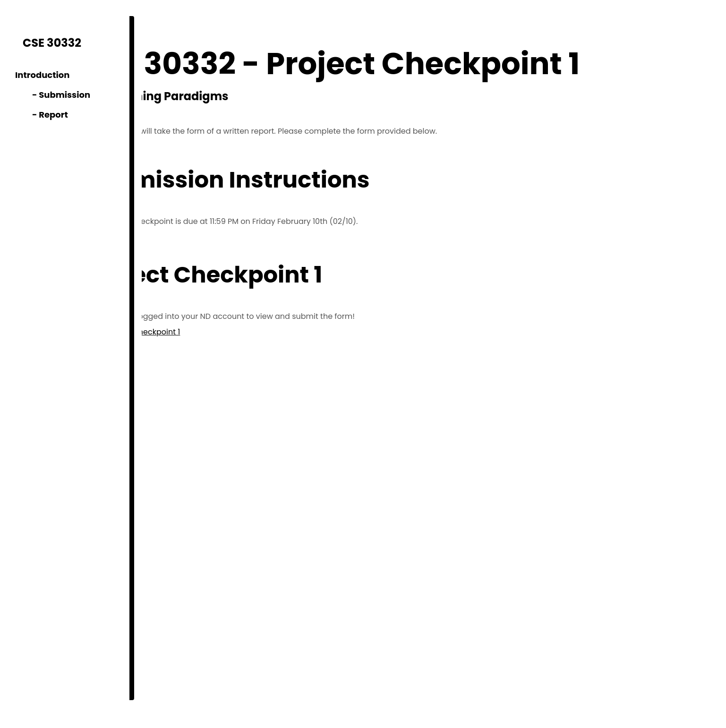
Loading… (327, 533)
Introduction (42, 75)
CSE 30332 (52, 43)
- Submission (53, 95)
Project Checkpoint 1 (231, 332)
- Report (42, 115)
